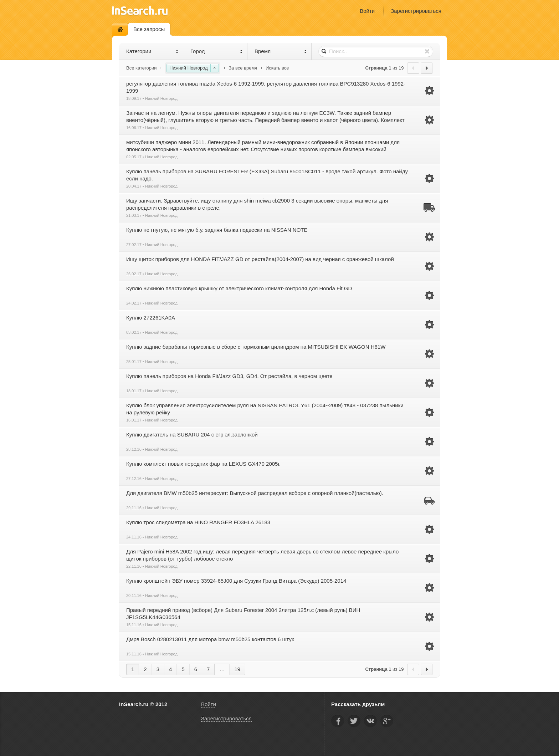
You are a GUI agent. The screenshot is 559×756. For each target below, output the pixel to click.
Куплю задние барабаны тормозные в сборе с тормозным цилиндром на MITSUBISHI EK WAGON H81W (256, 347)
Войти (367, 11)
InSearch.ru (140, 11)
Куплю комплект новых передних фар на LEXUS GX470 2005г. (203, 464)
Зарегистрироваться (416, 11)
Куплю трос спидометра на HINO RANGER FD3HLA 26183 (198, 522)
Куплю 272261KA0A (151, 318)
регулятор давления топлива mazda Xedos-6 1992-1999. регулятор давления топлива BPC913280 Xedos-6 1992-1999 (266, 87)
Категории (152, 51)
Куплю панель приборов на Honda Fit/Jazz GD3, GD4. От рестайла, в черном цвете (229, 376)
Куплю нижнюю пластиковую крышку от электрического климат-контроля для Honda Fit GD (239, 288)
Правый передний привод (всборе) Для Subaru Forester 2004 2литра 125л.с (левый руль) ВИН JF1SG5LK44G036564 (243, 614)
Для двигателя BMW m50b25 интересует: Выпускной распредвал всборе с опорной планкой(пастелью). (255, 493)
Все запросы (149, 29)
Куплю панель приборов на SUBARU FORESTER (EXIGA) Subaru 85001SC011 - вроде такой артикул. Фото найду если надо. (267, 175)
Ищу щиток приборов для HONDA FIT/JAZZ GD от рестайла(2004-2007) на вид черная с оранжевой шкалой (260, 259)
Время (281, 51)
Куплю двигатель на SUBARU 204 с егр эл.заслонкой (192, 435)
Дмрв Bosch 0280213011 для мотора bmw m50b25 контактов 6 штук (210, 639)
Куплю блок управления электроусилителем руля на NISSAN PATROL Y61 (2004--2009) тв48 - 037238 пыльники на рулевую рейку (265, 409)
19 (237, 669)
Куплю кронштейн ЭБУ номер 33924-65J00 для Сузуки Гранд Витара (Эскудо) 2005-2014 (236, 581)
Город (217, 51)
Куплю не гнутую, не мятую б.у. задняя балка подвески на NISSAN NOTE (217, 230)
